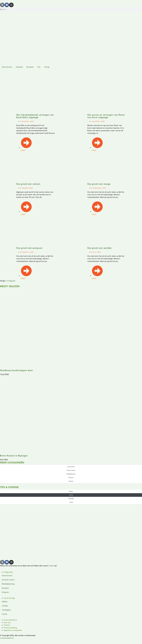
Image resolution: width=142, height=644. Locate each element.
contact (51, 566)
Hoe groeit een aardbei (99, 248)
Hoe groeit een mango (99, 184)
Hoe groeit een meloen (28, 184)
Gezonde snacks (71, 470)
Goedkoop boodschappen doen (16, 370)
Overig (47, 67)
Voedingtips (71, 499)
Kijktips (71, 491)
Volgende (12, 281)
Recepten (30, 67)
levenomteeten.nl (7, 638)
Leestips (71, 495)
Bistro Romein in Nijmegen (14, 456)
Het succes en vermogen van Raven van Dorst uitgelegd (106, 116)
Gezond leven (7, 67)
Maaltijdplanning (71, 474)
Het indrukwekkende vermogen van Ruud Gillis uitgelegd (35, 116)
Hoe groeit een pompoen (29, 248)
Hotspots (19, 67)
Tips (39, 67)
